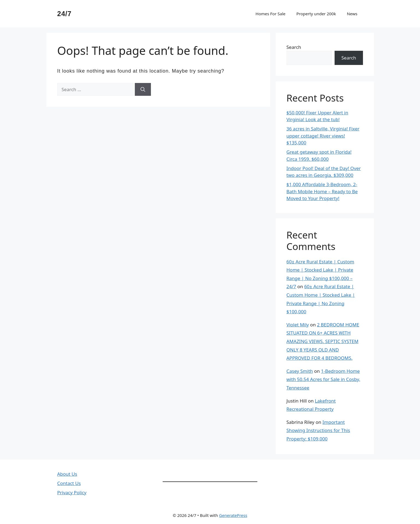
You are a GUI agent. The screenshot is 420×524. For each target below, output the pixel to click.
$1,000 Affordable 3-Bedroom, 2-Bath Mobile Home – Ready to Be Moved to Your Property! (322, 191)
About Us (67, 474)
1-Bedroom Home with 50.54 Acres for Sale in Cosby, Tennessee (324, 379)
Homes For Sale (270, 14)
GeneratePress (233, 515)
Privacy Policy (72, 492)
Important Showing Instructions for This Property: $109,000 (318, 430)
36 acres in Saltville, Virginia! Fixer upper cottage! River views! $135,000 (323, 136)
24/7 (65, 14)
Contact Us (69, 483)
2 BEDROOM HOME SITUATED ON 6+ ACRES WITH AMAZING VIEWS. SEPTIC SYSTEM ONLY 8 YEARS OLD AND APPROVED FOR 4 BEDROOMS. (323, 341)
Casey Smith (300, 371)
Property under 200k (316, 14)
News (352, 14)
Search (294, 47)
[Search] (143, 90)
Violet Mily (298, 325)
